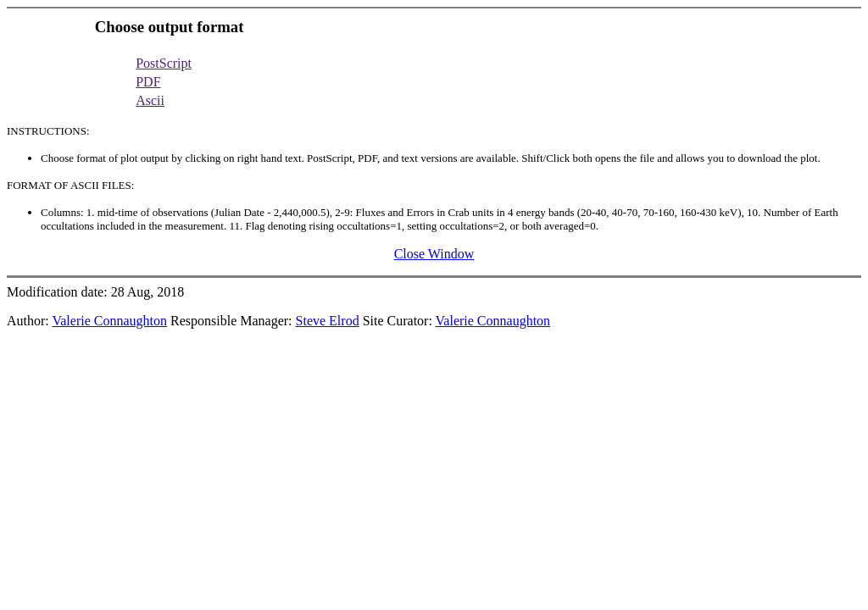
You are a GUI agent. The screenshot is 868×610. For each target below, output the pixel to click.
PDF (148, 82)
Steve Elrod (328, 321)
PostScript (164, 63)
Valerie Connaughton (109, 321)
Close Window (434, 254)
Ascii (150, 100)
